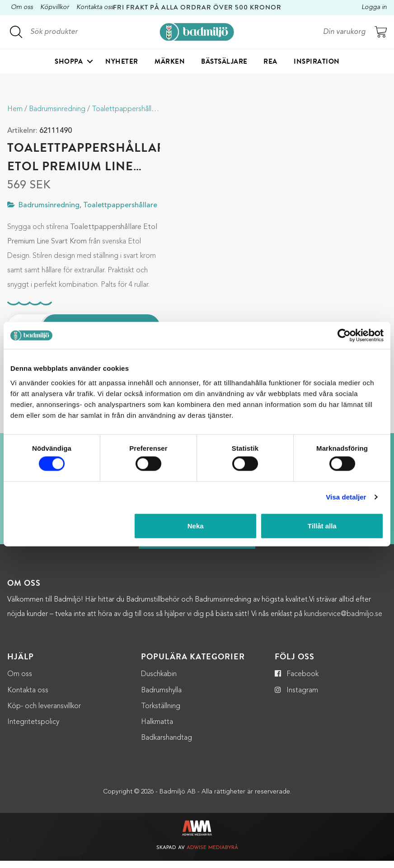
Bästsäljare (224, 61)
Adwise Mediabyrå (212, 856)
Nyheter (122, 61)
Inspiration (317, 61)
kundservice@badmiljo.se (343, 622)
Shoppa (69, 61)
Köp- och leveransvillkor (44, 714)
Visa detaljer (346, 497)
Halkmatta (157, 729)
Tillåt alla (322, 525)
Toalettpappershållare (127, 109)
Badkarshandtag (167, 746)
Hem (15, 109)
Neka (196, 525)
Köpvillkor (55, 7)
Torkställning (161, 714)
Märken (170, 61)
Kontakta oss (95, 7)
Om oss (22, 7)
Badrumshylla (161, 698)
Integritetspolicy (33, 729)
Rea (270, 61)
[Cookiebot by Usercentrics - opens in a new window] (344, 336)
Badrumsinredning (57, 109)
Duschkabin (159, 682)
